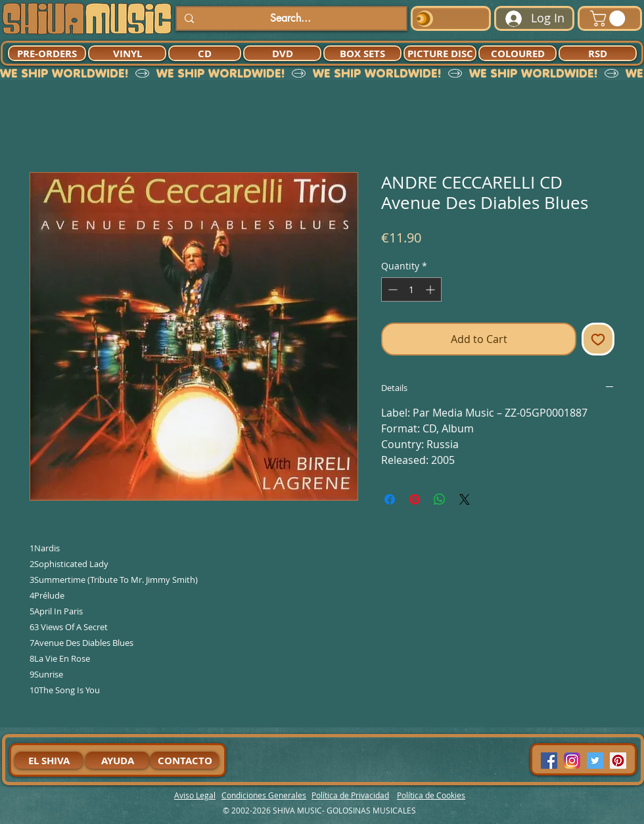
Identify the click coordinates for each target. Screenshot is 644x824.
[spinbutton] (411, 289)
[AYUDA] (117, 760)
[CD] (205, 53)
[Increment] (431, 289)
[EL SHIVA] (49, 760)
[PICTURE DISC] (440, 53)
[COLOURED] (517, 53)
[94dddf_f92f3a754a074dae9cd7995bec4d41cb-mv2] (572, 761)
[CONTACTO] (185, 760)
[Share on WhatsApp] (440, 499)
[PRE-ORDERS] (47, 53)
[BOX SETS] (362, 53)
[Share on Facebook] (390, 499)
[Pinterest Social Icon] (618, 761)
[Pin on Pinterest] (415, 499)
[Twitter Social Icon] (595, 761)
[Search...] (290, 18)
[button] (609, 18)
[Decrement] (391, 289)
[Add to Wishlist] (598, 339)
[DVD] (282, 53)
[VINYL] (127, 53)
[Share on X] (465, 499)
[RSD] (598, 53)
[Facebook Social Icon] (549, 761)
